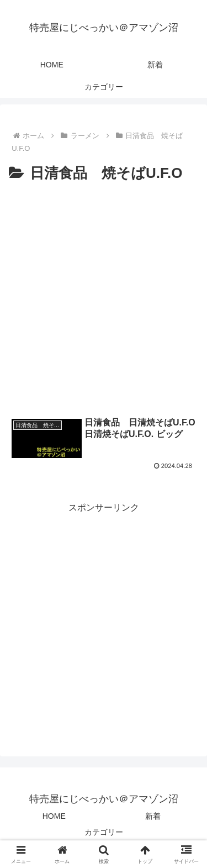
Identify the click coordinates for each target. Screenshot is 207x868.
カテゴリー (104, 832)
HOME (54, 816)
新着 (153, 816)
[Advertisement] (104, 295)
